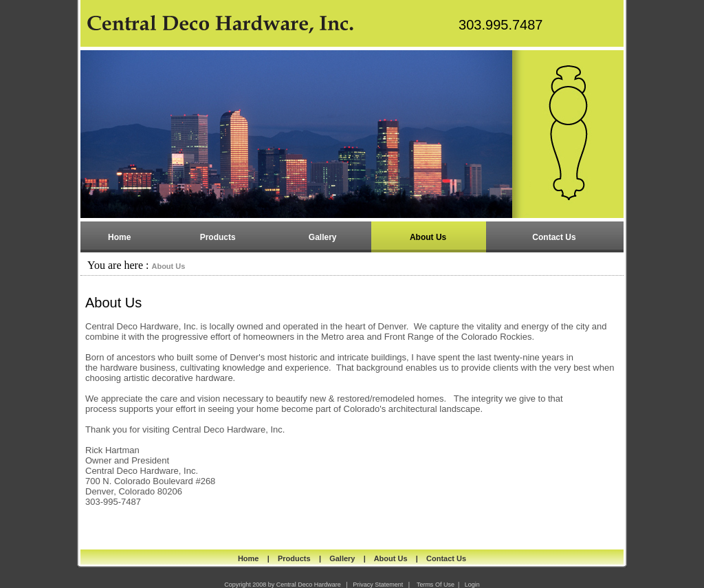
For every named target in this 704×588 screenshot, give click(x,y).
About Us (168, 266)
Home (249, 558)
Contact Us (446, 558)
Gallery (342, 558)
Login (472, 585)
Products (294, 558)
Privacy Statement (378, 585)
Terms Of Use (436, 585)
